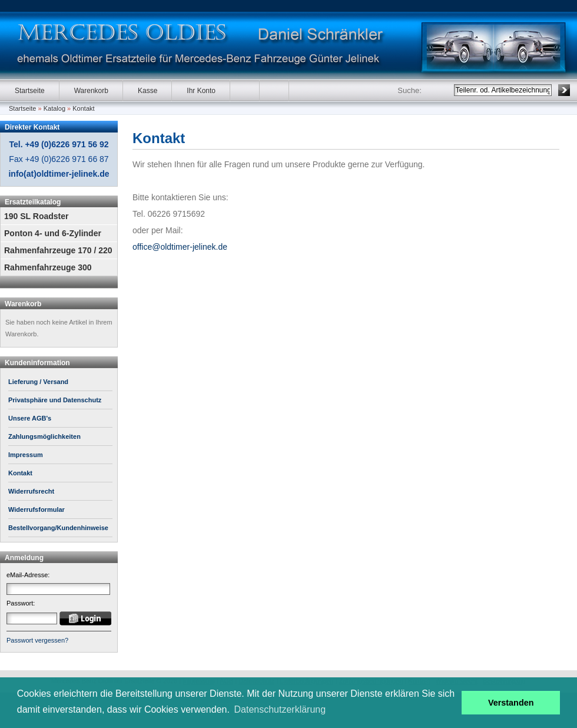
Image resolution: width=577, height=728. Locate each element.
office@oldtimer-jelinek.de (180, 247)
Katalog (54, 108)
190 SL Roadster (36, 216)
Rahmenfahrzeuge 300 (48, 267)
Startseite (30, 91)
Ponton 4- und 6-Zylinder (53, 233)
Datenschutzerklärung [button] (280, 709)
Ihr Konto (201, 91)
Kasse (147, 91)
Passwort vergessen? (37, 640)
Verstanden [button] (511, 703)
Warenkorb (91, 91)
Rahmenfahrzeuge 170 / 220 (58, 250)
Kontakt (83, 108)
